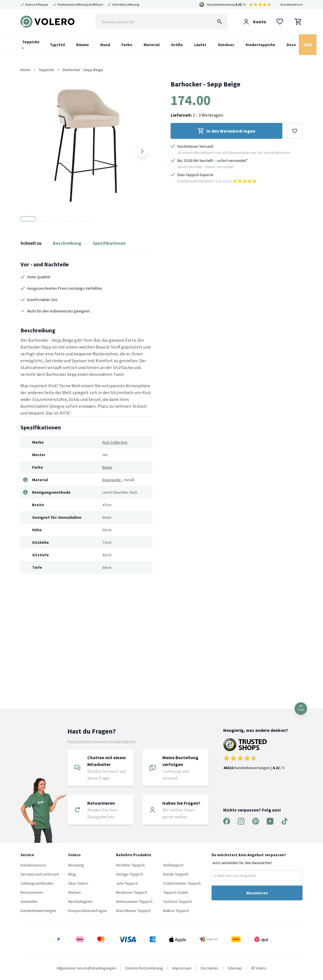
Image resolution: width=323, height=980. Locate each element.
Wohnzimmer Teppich (134, 901)
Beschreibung (67, 243)
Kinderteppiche (260, 45)
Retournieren (32, 892)
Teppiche (31, 44)
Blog (72, 874)
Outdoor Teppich (178, 901)
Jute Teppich (127, 883)
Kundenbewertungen (38, 911)
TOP (301, 708)
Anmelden (29, 901)
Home (25, 70)
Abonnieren (257, 893)
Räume (83, 45)
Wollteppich (173, 865)
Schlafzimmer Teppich (182, 883)
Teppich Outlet (176, 892)
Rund (105, 45)
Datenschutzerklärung (144, 968)
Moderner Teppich (132, 892)
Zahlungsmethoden (37, 883)
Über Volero (78, 883)
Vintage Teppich (130, 874)
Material (152, 45)
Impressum (182, 968)
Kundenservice (292, 4)
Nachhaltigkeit (80, 901)
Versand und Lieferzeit (40, 874)
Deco (291, 45)
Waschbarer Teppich (133, 911)
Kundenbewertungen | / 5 (256, 754)
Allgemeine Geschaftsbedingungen (86, 968)
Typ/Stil (57, 45)
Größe (177, 45)
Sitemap (235, 968)
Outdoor (226, 45)
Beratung (76, 865)
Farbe (127, 45)
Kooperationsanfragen (88, 911)
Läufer (200, 45)
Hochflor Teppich (130, 865)
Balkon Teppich (176, 911)
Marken (74, 892)
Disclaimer (210, 968)
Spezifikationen (109, 243)
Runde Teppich (176, 874)
